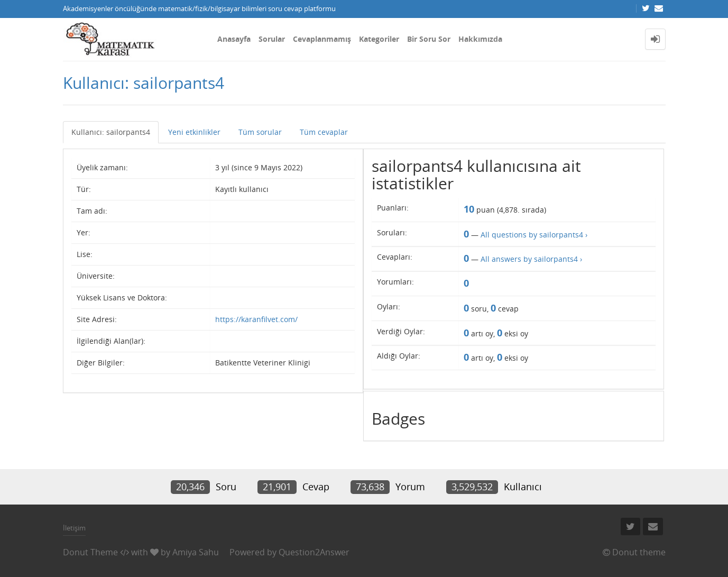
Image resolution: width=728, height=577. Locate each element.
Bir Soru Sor (429, 39)
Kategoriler (379, 39)
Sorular (272, 39)
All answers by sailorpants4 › (531, 259)
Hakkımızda (480, 39)
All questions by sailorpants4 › (534, 235)
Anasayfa (234, 39)
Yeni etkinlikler (194, 132)
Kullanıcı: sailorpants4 (111, 132)
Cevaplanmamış (322, 39)
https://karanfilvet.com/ (256, 319)
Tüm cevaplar (324, 132)
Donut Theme (90, 552)
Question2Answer (314, 552)
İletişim (74, 528)
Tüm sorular (260, 132)
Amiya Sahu (196, 552)
